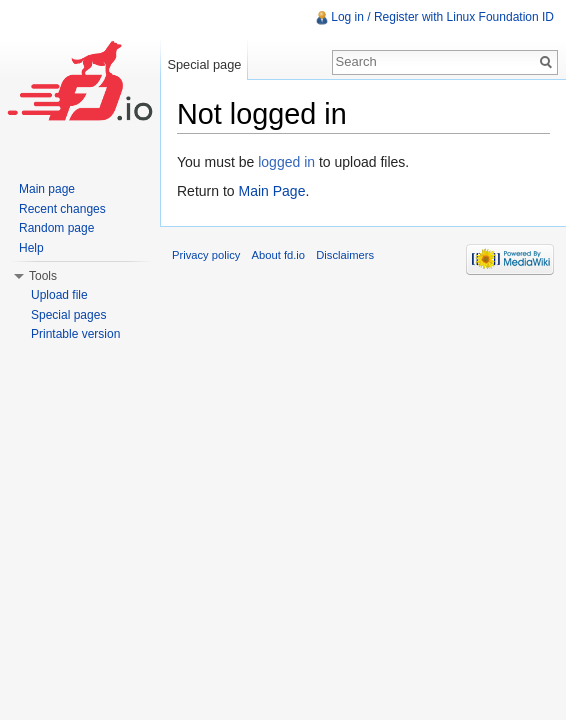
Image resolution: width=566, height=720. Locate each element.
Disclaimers (345, 255)
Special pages (68, 315)
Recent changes (62, 209)
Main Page (271, 191)
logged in (286, 162)
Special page (204, 64)
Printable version (75, 334)
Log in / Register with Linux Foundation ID (442, 17)
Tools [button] (43, 276)
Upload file (59, 295)
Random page (56, 228)
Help (31, 248)
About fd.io (279, 255)
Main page (47, 189)
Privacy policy (206, 255)
